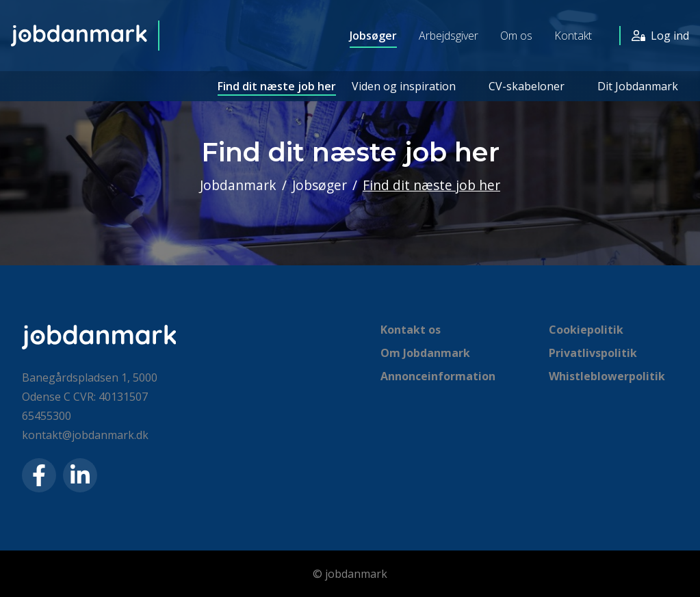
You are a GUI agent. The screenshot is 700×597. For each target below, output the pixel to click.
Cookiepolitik (586, 330)
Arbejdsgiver (449, 36)
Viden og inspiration (404, 86)
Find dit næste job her (277, 86)
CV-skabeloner (527, 86)
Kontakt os (411, 330)
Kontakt (573, 36)
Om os (516, 36)
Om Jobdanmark (425, 353)
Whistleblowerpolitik (607, 376)
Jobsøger (373, 36)
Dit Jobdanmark (638, 86)
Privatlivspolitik (593, 353)
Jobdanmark (238, 185)
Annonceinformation (438, 376)
